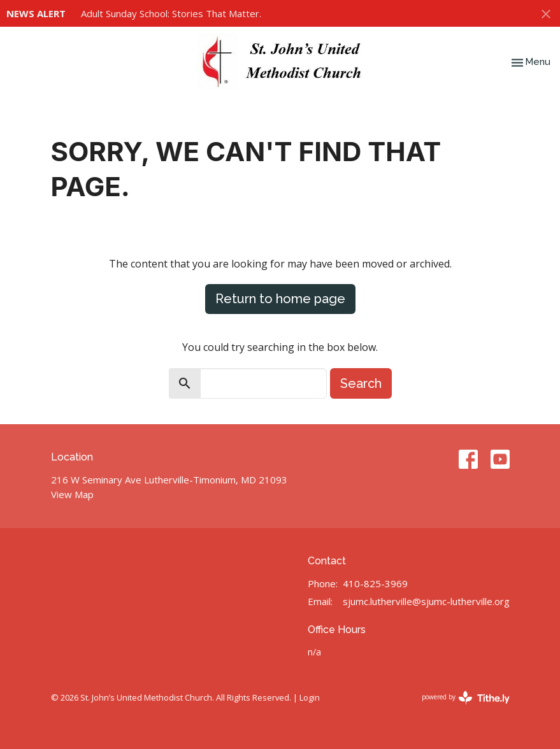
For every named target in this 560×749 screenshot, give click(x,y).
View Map (72, 494)
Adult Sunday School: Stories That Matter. (171, 13)
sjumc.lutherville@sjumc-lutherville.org (426, 601)
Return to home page (280, 299)
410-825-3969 (375, 583)
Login (310, 697)
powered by (466, 698)
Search (361, 383)
